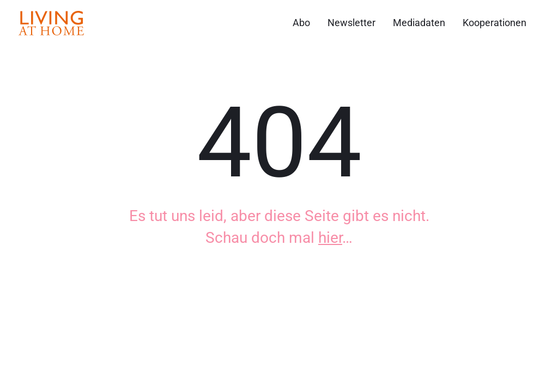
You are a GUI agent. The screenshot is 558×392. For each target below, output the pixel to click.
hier (330, 238)
